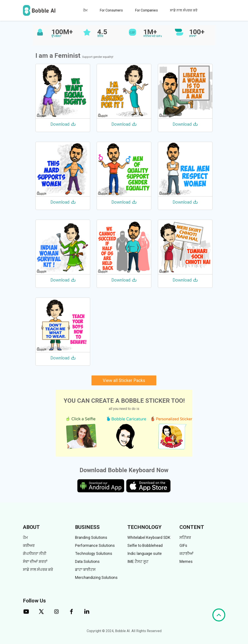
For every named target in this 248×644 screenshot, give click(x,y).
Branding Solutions (91, 537)
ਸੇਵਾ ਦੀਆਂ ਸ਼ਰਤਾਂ (35, 561)
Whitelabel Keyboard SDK (149, 537)
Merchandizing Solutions (96, 577)
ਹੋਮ (85, 10)
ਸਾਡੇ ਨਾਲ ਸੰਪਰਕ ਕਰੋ (184, 10)
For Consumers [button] (111, 10)
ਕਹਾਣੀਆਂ (186, 553)
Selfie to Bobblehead (145, 545)
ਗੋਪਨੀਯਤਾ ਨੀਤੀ (35, 553)
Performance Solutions (95, 545)
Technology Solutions (94, 553)
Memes (186, 561)
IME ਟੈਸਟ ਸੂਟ (138, 561)
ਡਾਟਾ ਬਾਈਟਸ (85, 569)
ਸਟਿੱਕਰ (185, 537)
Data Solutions (87, 561)
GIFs (183, 545)
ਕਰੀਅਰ (29, 545)
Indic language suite (145, 553)
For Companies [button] (146, 10)
